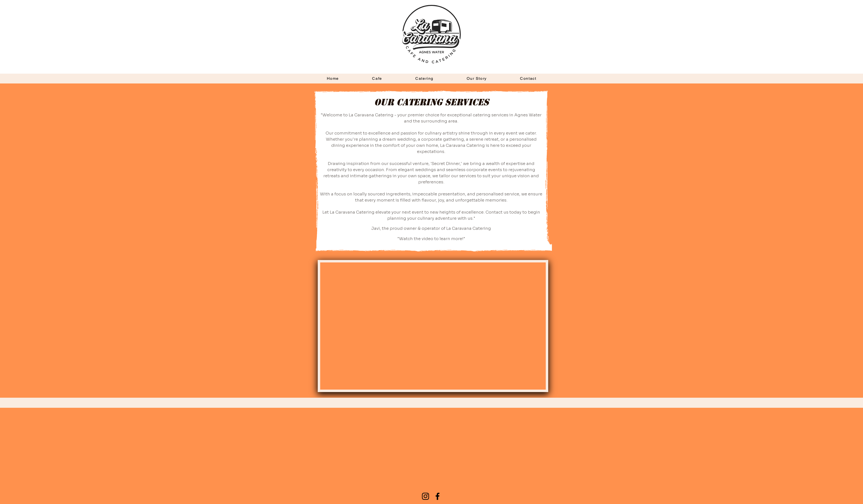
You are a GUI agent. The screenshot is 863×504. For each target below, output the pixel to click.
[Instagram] (425, 496)
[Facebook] (438, 496)
